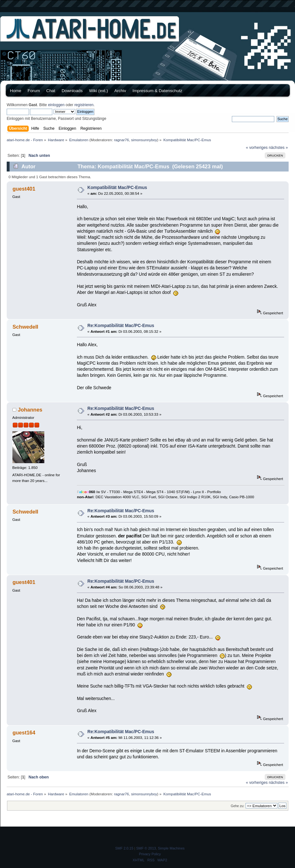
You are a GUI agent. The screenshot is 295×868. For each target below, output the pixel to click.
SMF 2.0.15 (124, 848)
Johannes (30, 410)
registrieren (84, 105)
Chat (51, 91)
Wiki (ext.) (98, 91)
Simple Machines (171, 848)
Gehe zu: (237, 806)
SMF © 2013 (146, 848)
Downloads (72, 91)
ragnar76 (121, 140)
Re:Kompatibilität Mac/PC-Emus (121, 326)
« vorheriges (257, 148)
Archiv (120, 91)
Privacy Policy (150, 854)
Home (16, 91)
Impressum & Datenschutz (157, 91)
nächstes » (278, 148)
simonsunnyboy (144, 140)
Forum (34, 91)
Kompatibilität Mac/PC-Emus (117, 188)
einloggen (56, 105)
